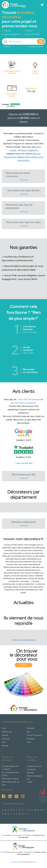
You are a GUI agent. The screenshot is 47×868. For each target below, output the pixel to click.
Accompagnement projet (10, 774)
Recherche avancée (36, 47)
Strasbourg (7, 732)
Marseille (30, 728)
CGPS (29, 782)
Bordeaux (31, 739)
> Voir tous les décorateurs (24, 640)
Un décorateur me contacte (10, 768)
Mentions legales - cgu (35, 777)
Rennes (5, 735)
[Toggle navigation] (42, 5)
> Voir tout (24, 180)
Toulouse (6, 739)
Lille (4, 742)
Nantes (5, 746)
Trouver (24, 665)
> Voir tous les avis (24, 463)
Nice (29, 742)
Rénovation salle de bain (10, 783)
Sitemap (30, 773)
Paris (29, 732)
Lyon (4, 728)
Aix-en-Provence (34, 735)
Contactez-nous (34, 766)
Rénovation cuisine (10, 779)
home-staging (28, 150)
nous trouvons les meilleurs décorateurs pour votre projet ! (23, 157)
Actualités (31, 769)
